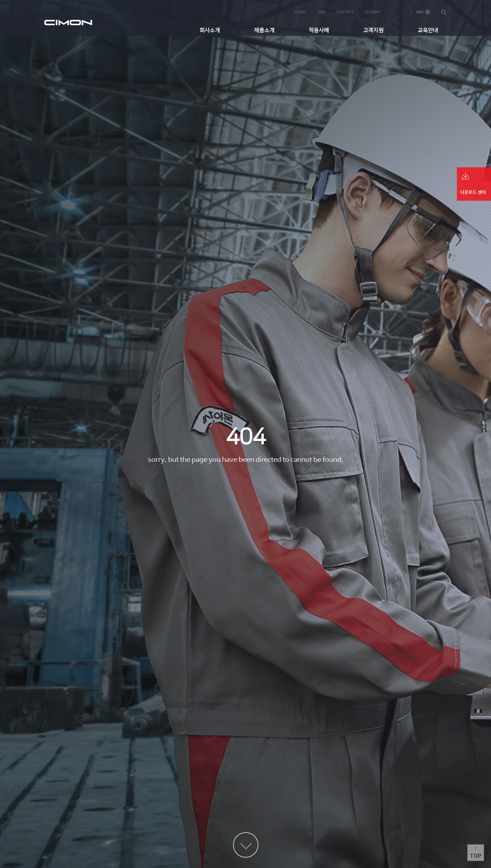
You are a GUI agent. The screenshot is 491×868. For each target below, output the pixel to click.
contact (345, 11)
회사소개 (210, 29)
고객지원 (373, 29)
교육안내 (428, 29)
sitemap (373, 11)
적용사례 (319, 29)
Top (476, 856)
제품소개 (264, 29)
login (300, 11)
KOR (399, 11)
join (321, 11)
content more (246, 845)
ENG (423, 11)
